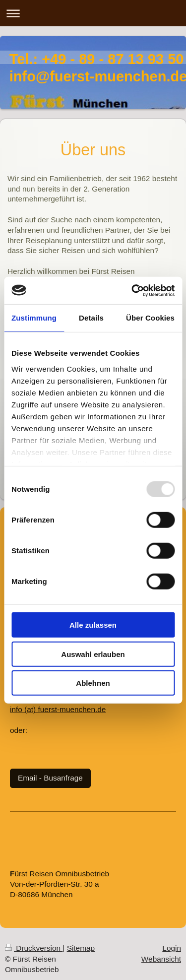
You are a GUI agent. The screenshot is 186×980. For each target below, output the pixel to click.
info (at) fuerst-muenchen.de (58, 709)
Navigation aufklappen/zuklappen (93, 13)
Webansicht (161, 959)
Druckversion (34, 948)
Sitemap (81, 948)
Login (172, 948)
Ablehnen (93, 683)
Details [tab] (91, 318)
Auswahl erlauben (93, 654)
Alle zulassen (93, 625)
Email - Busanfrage (50, 778)
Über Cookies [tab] (150, 318)
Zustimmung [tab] (34, 318)
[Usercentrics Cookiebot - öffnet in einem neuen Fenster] (132, 290)
